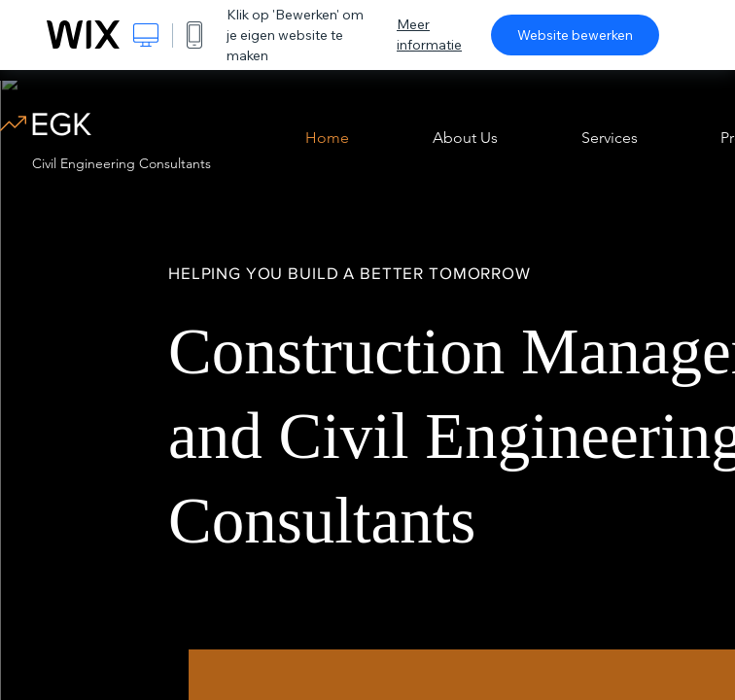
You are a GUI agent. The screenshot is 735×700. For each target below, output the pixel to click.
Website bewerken (575, 35)
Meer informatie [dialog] (429, 35)
